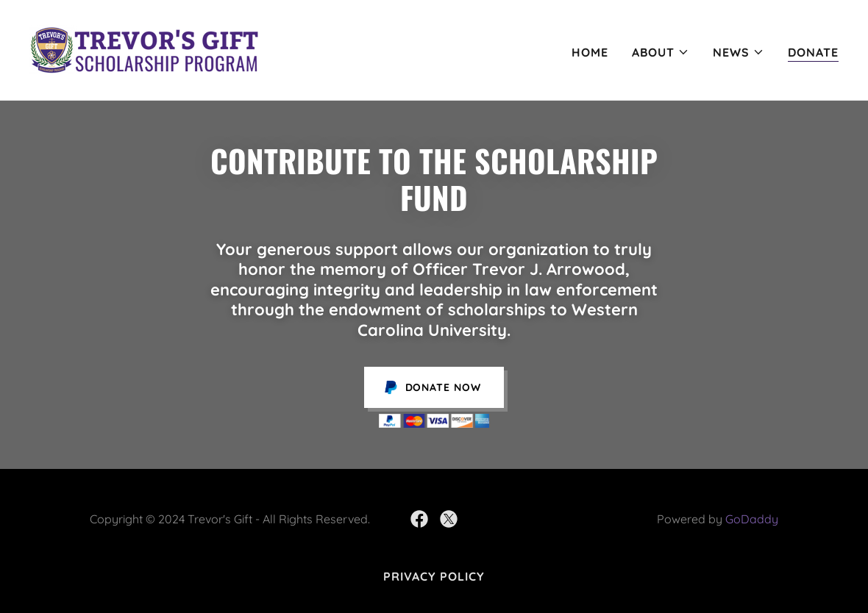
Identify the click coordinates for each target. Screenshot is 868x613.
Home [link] (590, 52)
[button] (661, 52)
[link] (144, 49)
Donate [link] (813, 52)
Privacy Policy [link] (434, 576)
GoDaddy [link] (752, 519)
